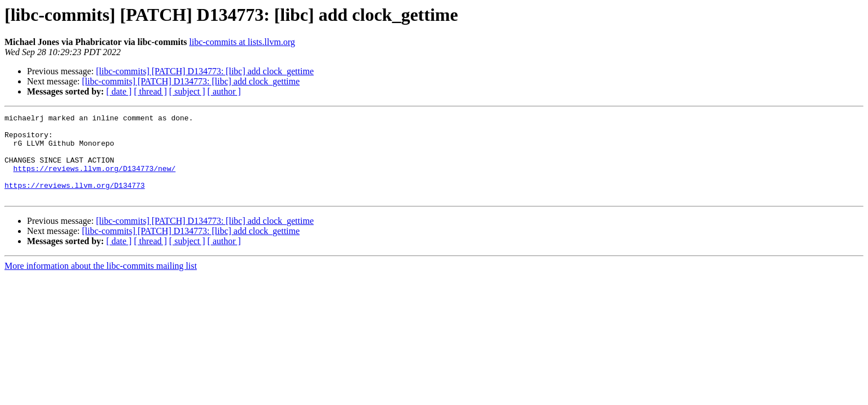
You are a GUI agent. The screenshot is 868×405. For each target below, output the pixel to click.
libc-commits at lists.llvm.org (242, 42)
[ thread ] (150, 91)
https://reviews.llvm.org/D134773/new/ (95, 180)
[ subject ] (187, 91)
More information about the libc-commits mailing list (101, 283)
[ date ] (119, 91)
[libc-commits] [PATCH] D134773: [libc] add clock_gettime (205, 71)
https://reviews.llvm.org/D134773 (75, 200)
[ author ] (224, 91)
